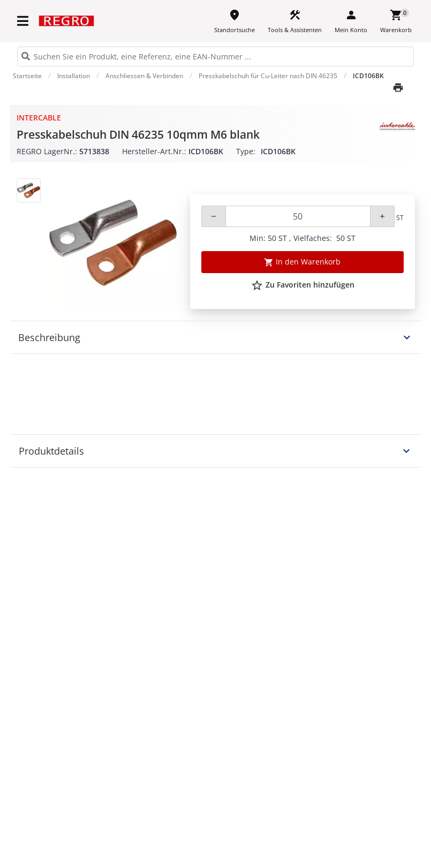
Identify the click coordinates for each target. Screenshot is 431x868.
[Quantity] (298, 216)
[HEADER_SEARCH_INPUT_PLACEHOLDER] (215, 56)
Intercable (39, 118)
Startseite (27, 76)
